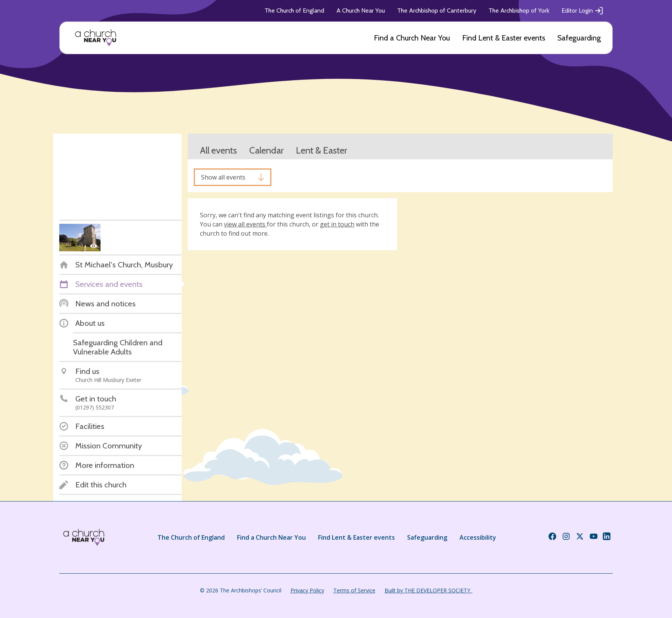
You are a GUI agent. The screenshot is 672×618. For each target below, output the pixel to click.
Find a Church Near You (412, 38)
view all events (245, 224)
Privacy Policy (307, 590)
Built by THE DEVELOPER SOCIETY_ (429, 590)
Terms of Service (354, 590)
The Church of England (294, 11)
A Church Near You (361, 11)
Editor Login (583, 11)
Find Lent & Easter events (504, 38)
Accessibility (478, 537)
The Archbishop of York (519, 11)
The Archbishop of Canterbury (437, 11)
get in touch (337, 224)
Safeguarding (579, 38)
